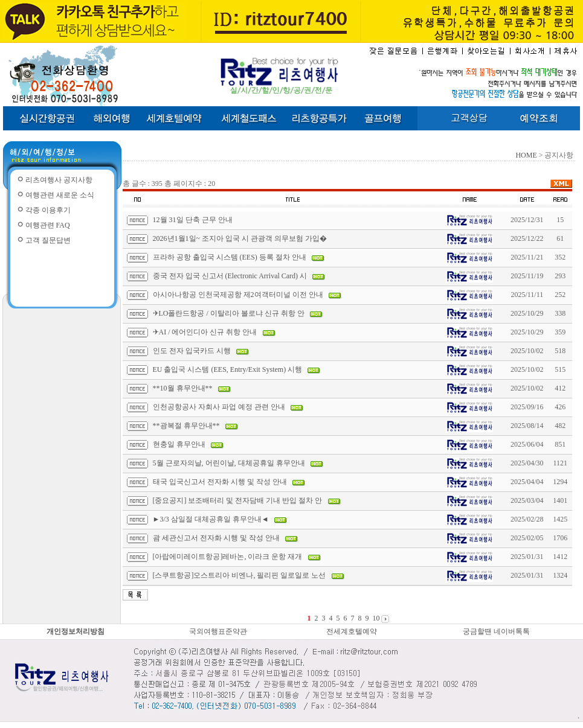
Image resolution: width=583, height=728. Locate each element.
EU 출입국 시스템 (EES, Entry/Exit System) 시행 (228, 369)
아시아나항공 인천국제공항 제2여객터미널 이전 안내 (238, 295)
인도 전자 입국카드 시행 (192, 351)
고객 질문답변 (48, 240)
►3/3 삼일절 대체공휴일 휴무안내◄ (211, 519)
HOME (526, 155)
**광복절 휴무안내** (186, 426)
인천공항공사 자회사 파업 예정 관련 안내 (219, 407)
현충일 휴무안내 (179, 444)
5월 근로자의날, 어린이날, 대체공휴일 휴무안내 (229, 463)
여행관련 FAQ (48, 225)
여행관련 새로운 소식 (60, 195)
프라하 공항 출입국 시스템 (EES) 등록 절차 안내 (230, 257)
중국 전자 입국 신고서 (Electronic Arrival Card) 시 (230, 276)
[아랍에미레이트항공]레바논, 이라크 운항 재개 (228, 557)
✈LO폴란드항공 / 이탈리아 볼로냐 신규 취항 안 (229, 313)
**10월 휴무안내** (183, 388)
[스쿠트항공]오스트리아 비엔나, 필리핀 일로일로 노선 (240, 575)
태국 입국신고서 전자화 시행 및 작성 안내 (220, 482)
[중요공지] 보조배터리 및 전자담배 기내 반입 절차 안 (238, 500)
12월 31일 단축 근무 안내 (193, 220)
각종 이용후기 (48, 210)
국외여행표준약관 (218, 631)
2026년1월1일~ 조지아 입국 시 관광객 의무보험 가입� (240, 238)
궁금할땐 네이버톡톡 (496, 631)
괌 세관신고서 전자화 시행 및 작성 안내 (216, 538)
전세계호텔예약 (352, 631)
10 (376, 618)
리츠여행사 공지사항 (59, 180)
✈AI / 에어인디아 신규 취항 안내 (205, 332)
